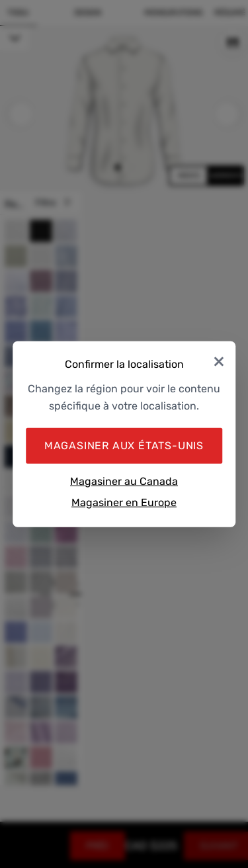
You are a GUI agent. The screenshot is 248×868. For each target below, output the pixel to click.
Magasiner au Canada (124, 481)
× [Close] (219, 360)
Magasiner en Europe (124, 502)
